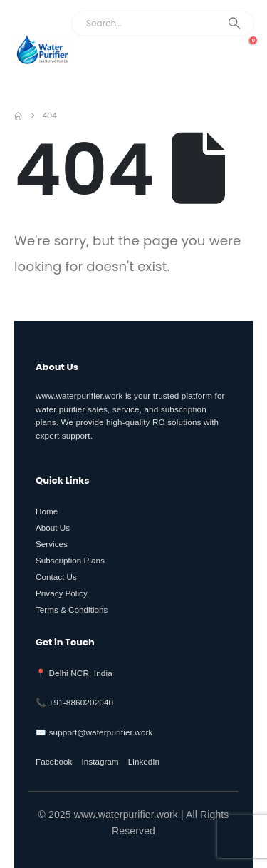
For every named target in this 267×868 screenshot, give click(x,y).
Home (47, 511)
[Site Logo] (43, 50)
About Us (53, 527)
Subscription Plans (70, 560)
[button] (239, 71)
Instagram (100, 761)
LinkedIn (144, 761)
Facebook (54, 761)
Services (52, 544)
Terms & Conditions (72, 609)
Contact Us (56, 577)
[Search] (234, 24)
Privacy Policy (62, 593)
